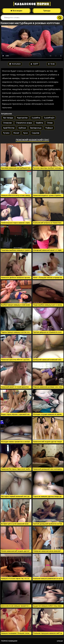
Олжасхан (7, 123)
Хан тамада (8, 118)
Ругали (6, 133)
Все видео (16, 11)
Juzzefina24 (49, 118)
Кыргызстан (22, 118)
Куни (25, 133)
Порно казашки (9, 641)
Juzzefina (36, 118)
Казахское (32, 4)
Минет (16, 133)
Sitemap (60, 641)
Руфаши (49, 128)
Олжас (50, 123)
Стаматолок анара (24, 123)
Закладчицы (36, 128)
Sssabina (39, 123)
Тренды (47, 11)
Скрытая (36, 133)
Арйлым (22, 128)
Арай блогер (9, 128)
